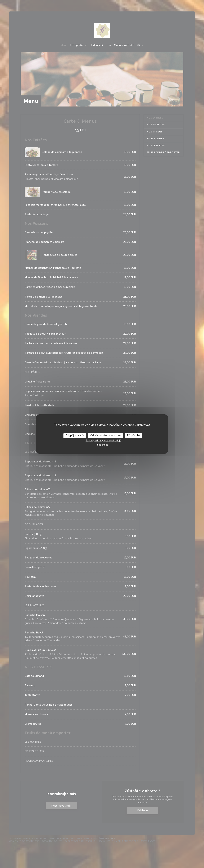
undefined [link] (103, 445)
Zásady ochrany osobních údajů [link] (103, 440)
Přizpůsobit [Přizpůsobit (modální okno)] (134, 436)
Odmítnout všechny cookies (106, 436)
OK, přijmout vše (75, 436)
